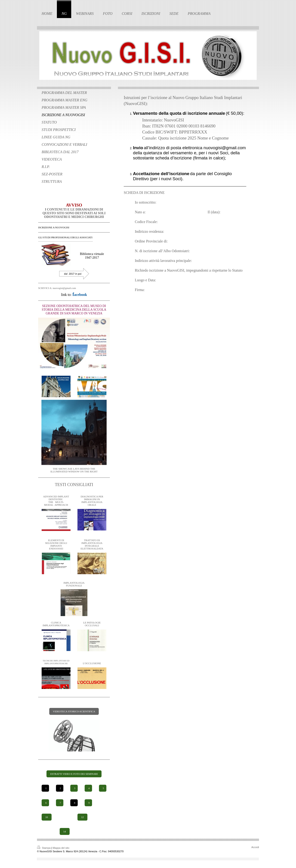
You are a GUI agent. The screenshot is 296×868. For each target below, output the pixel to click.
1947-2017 (92, 258)
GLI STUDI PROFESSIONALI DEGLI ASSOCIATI (65, 237)
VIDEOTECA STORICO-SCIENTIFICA (74, 711)
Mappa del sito (61, 848)
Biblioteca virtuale (92, 254)
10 (47, 817)
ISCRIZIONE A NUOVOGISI (54, 227)
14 (65, 831)
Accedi (255, 847)
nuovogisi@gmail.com (225, 148)
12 (82, 817)
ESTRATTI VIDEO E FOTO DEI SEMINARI (74, 774)
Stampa (44, 848)
